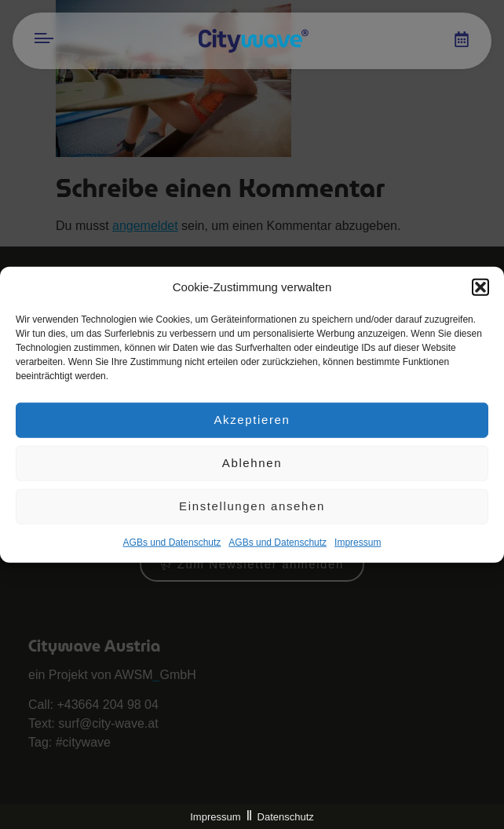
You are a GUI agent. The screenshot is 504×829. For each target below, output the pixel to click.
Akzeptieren (252, 421)
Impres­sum (358, 543)
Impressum (215, 817)
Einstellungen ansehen (252, 508)
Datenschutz (286, 817)
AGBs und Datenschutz (172, 543)
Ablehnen (252, 464)
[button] (480, 289)
